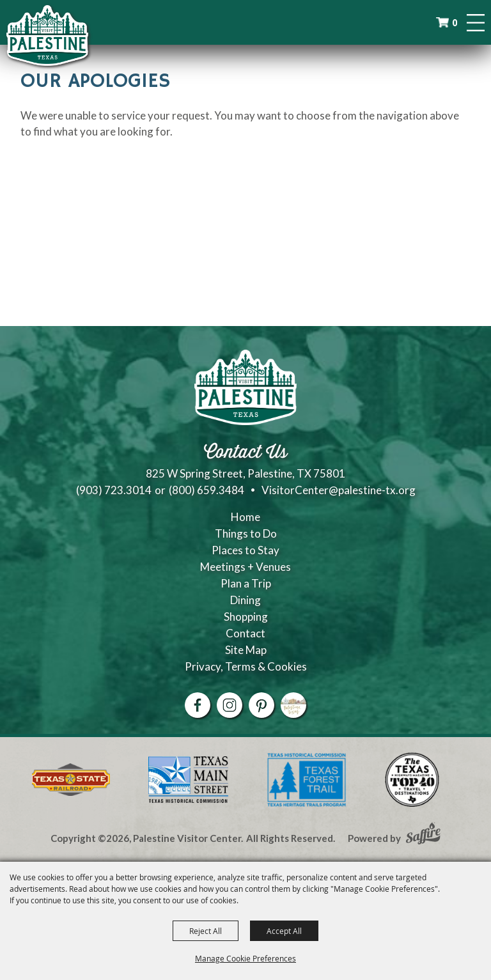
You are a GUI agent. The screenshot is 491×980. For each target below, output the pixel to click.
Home (245, 517)
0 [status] (455, 23)
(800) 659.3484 (207, 490)
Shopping (246, 617)
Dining (245, 600)
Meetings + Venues (245, 567)
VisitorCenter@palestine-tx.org (339, 490)
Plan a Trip (246, 583)
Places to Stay (245, 550)
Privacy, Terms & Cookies (246, 666)
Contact (245, 633)
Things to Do (246, 533)
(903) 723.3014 (114, 490)
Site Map (246, 650)
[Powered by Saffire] (423, 835)
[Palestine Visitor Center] (47, 35)
